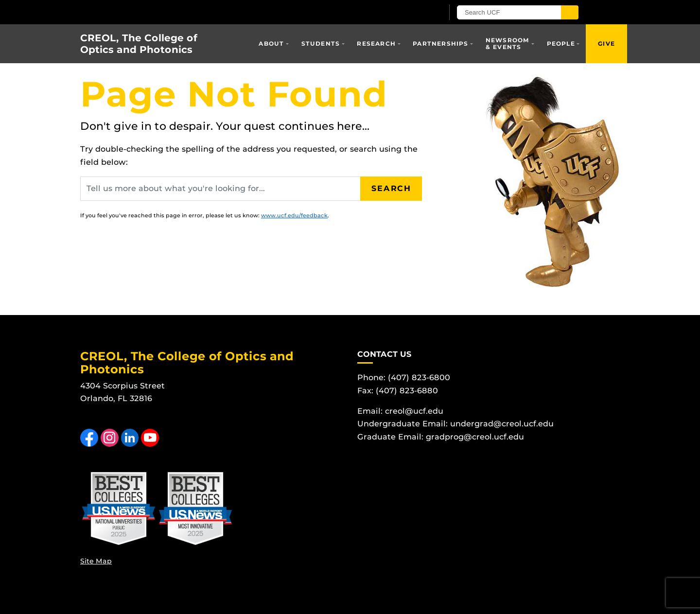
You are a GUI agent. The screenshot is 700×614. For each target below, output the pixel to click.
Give (606, 44)
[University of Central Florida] (193, 12)
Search (391, 188)
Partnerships (440, 44)
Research (376, 44)
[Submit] (570, 12)
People (561, 44)
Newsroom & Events (508, 44)
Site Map (96, 561)
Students (321, 44)
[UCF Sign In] (412, 13)
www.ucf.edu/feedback (294, 215)
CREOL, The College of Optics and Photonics (139, 44)
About (271, 44)
